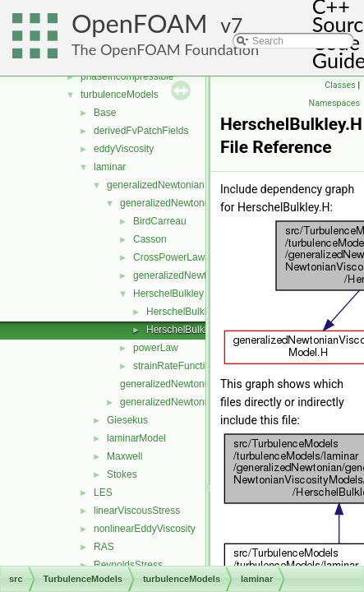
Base (105, 113)
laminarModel (136, 438)
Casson (150, 239)
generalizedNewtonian (156, 185)
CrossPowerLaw (169, 257)
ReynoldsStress (128, 565)
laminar (110, 167)
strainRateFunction (175, 366)
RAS (104, 547)
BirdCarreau (160, 221)
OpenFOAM (140, 23)
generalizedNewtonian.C (174, 384)
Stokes (122, 474)
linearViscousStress (137, 511)
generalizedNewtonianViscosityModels (204, 203)
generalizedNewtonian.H (174, 402)
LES (103, 493)
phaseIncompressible (127, 76)
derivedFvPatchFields (141, 131)
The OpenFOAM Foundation (165, 49)
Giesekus (127, 420)
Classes (340, 85)
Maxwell (124, 456)
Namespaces (334, 103)
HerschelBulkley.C (186, 312)
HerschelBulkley (168, 294)
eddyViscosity (124, 149)
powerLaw (156, 348)
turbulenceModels (120, 95)
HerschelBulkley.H (186, 330)
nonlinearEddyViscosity (145, 529)
